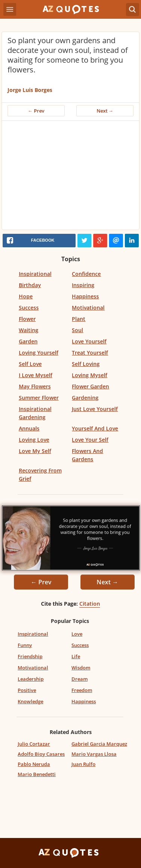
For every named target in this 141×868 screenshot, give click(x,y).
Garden (28, 341)
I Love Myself (36, 375)
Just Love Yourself (95, 409)
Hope (26, 296)
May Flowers (35, 386)
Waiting (29, 330)
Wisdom (81, 668)
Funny (25, 645)
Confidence (86, 274)
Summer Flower (39, 398)
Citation (90, 604)
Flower (27, 319)
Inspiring (83, 285)
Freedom (82, 690)
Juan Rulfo (83, 764)
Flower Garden (90, 386)
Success (29, 308)
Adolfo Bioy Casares (41, 754)
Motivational (88, 308)
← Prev (36, 111)
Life (76, 656)
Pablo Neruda (34, 764)
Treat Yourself (90, 353)
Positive (27, 690)
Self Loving (86, 364)
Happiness (85, 296)
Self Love (30, 364)
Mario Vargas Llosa (94, 754)
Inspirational (35, 274)
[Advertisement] (70, 177)
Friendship (30, 656)
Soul (77, 330)
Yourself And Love (95, 428)
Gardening (85, 398)
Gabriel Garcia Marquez (99, 744)
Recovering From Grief (40, 475)
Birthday (30, 285)
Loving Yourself (39, 353)
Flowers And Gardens (87, 455)
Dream (80, 679)
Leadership (31, 679)
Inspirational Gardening (35, 413)
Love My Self (35, 451)
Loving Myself (89, 375)
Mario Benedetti (37, 774)
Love (77, 634)
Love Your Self (90, 440)
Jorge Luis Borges (30, 90)
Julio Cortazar (34, 744)
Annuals (29, 428)
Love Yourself (89, 341)
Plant (79, 319)
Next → (105, 111)
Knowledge (30, 701)
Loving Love (34, 440)
